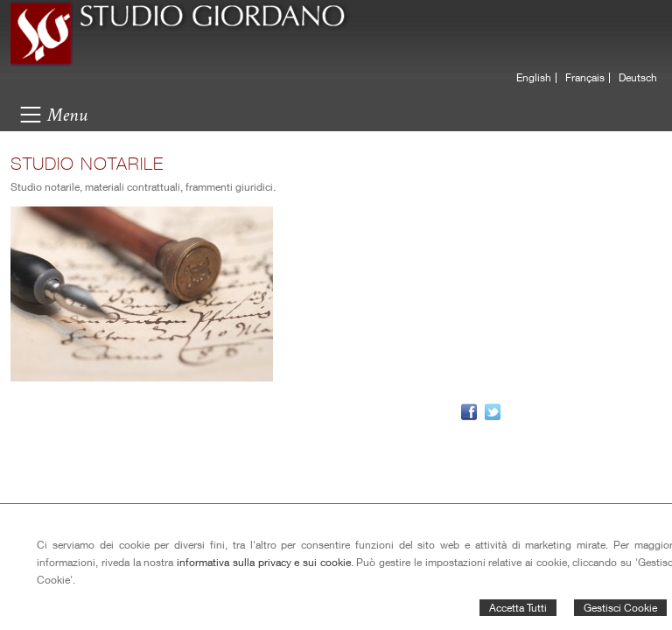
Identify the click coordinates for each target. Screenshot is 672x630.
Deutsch (638, 78)
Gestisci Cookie (620, 608)
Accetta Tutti (518, 608)
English (534, 78)
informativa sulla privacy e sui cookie (264, 562)
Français (585, 78)
